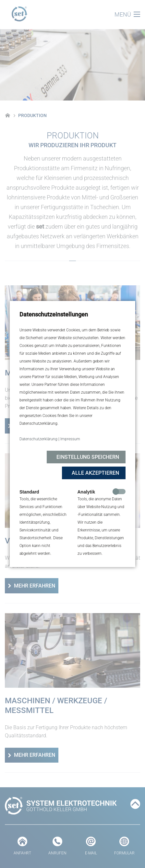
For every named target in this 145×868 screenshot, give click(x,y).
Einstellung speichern (88, 457)
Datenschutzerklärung (38, 439)
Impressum (70, 439)
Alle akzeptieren (95, 473)
